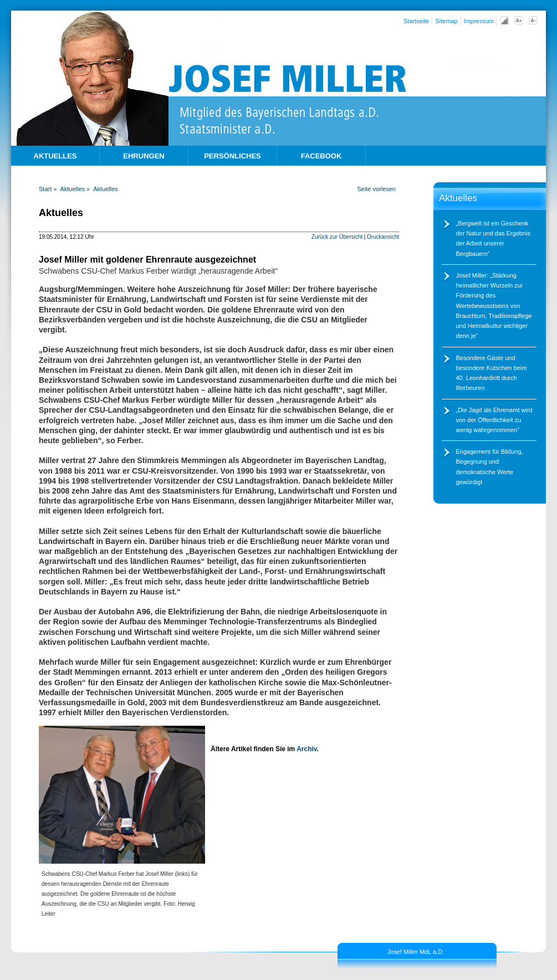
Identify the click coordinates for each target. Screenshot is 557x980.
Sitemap (446, 21)
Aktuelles (106, 189)
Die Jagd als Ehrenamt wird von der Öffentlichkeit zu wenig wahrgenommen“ (494, 420)
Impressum (479, 21)
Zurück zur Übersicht (337, 237)
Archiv (306, 749)
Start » (48, 189)
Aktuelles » (75, 189)
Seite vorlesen (376, 189)
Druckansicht (383, 237)
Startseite (416, 21)
